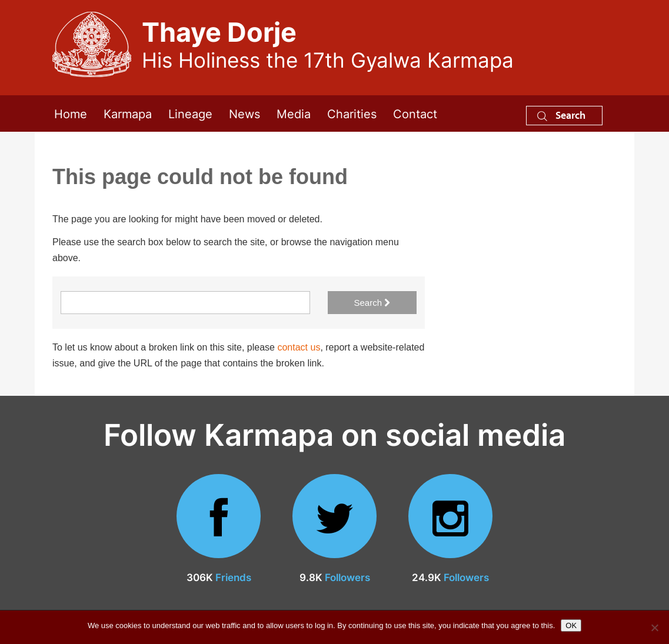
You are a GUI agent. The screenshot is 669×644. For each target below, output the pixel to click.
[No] (654, 628)
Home (71, 113)
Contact (415, 113)
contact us (299, 347)
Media (294, 113)
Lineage (190, 113)
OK (571, 625)
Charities (352, 113)
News (244, 113)
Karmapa (128, 113)
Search (561, 115)
